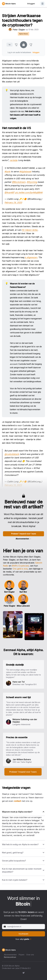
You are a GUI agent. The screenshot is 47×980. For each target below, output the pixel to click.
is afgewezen (31, 257)
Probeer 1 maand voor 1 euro (24, 534)
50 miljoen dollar (30, 230)
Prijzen (21, 955)
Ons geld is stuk (20, 569)
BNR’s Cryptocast (20, 566)
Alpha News (23, 34)
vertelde (14, 160)
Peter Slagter (19, 30)
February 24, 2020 (13, 202)
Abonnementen (23, 539)
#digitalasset (25, 172)
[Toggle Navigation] (42, 4)
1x (9, 45)
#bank (7, 172)
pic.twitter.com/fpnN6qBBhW (29, 192)
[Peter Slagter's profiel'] (10, 30)
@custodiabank (12, 454)
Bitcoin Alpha (14, 966)
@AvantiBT (10, 192)
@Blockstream (19, 182)
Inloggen (31, 4)
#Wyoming (32, 182)
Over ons (30, 955)
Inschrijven (23, 934)
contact (17, 801)
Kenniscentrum (10, 957)
